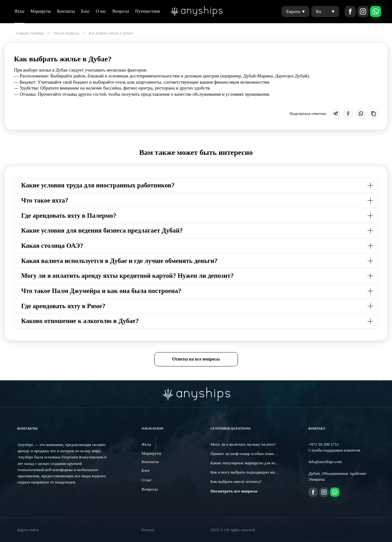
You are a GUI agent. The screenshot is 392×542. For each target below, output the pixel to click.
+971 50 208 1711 (324, 444)
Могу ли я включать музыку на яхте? (243, 444)
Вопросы (121, 11)
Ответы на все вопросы (196, 359)
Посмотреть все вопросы (234, 491)
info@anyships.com (325, 462)
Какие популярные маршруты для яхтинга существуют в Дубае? (267, 463)
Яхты (19, 11)
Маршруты (41, 11)
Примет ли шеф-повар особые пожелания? (248, 454)
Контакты (66, 11)
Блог (85, 11)
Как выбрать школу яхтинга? (236, 481)
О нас (101, 11)
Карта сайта (28, 530)
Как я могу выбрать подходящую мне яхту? (249, 472)
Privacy (148, 530)
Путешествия (148, 11)
